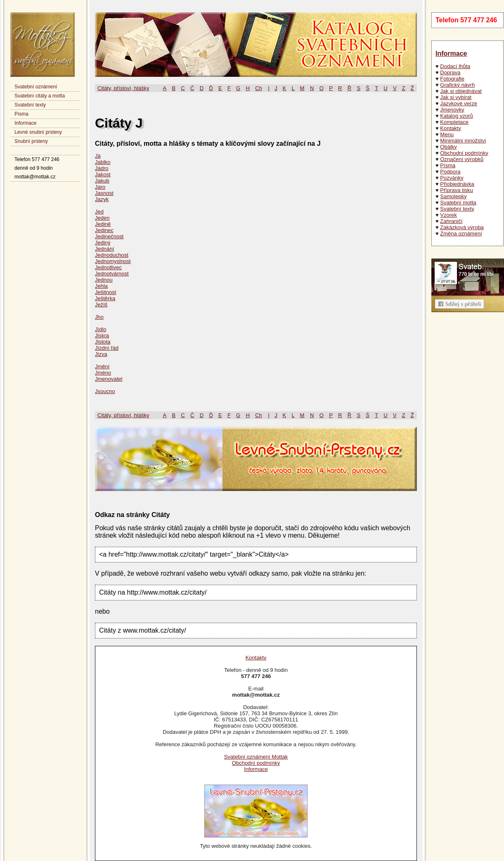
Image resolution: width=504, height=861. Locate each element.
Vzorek (448, 215)
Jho (99, 317)
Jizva (101, 354)
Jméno (103, 373)
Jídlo (101, 329)
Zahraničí (451, 221)
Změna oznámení (461, 234)
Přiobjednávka (457, 184)
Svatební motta (458, 203)
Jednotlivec (108, 267)
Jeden (102, 218)
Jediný (103, 243)
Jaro (100, 187)
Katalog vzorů (457, 116)
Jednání (104, 249)
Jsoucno (105, 391)
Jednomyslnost (113, 261)
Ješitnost (105, 292)
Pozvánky (452, 178)
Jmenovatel (109, 379)
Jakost (103, 174)
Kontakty (451, 128)
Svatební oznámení (36, 87)
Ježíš (101, 305)
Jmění (102, 366)
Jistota (103, 342)
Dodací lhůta (455, 66)
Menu (447, 134)
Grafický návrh (457, 85)
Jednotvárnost (112, 274)
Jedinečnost (109, 236)
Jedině (103, 224)
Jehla (101, 286)
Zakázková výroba (462, 227)
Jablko (103, 162)
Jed (99, 212)
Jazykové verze (459, 103)
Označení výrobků (462, 159)
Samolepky (453, 196)
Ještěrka (105, 298)
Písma (21, 114)
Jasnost (104, 193)
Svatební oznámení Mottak (256, 757)
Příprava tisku (456, 190)
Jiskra (102, 336)
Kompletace (454, 122)
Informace (25, 123)
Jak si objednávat (461, 91)
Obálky (448, 147)
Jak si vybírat (456, 97)
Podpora (450, 172)
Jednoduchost (112, 255)
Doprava (450, 72)
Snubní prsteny (31, 141)
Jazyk (102, 199)
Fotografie (452, 79)
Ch (259, 88)
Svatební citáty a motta (40, 96)
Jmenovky (452, 110)
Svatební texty (30, 105)
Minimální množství (463, 141)
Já (98, 156)
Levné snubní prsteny (38, 132)
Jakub (102, 181)
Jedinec (104, 230)
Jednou (104, 280)
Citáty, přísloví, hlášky (123, 88)
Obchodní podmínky (464, 153)
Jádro (102, 168)
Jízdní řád (107, 348)
